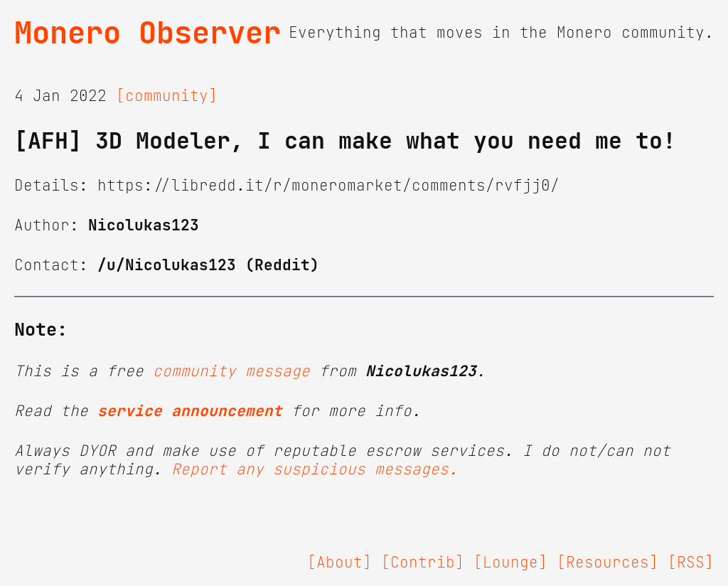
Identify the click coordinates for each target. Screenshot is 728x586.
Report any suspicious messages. (315, 469)
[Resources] (607, 563)
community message (231, 371)
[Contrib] (423, 563)
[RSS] (691, 563)
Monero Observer (148, 33)
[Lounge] (510, 563)
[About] (339, 563)
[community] (167, 96)
